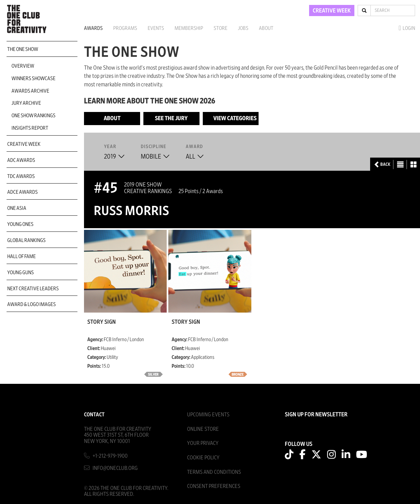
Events (156, 28)
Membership (189, 28)
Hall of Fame (21, 256)
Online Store (203, 429)
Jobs (243, 28)
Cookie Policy (203, 458)
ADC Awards (21, 160)
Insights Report (30, 128)
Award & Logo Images (31, 304)
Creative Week (24, 144)
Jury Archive (26, 103)
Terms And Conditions (214, 472)
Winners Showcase (33, 78)
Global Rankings (26, 240)
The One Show (23, 49)
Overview (23, 66)
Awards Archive (30, 91)
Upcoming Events (208, 415)
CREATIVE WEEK (332, 11)
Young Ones (20, 224)
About (266, 28)
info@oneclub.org (115, 468)
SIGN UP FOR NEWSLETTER (316, 415)
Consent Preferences (214, 486)
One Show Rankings (33, 116)
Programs (125, 28)
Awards (93, 28)
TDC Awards (21, 176)
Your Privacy (203, 443)
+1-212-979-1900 (110, 456)
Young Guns (21, 273)
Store (220, 28)
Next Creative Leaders (33, 289)
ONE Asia (17, 208)
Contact (94, 415)
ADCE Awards (22, 192)
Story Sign (102, 322)
